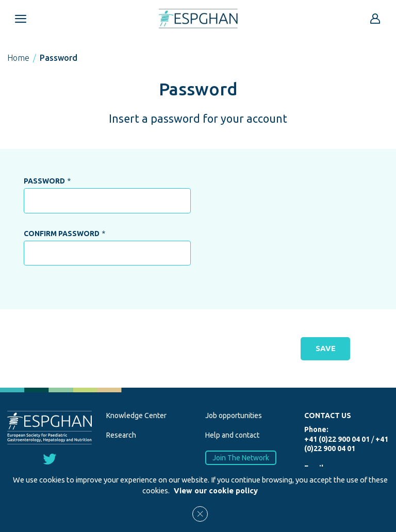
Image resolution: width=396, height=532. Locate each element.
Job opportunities (234, 415)
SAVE (325, 348)
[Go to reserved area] (375, 19)
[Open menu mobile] (21, 19)
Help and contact (232, 435)
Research (121, 435)
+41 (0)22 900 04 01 (337, 439)
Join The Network (241, 457)
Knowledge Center (136, 415)
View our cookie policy (216, 491)
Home (18, 58)
